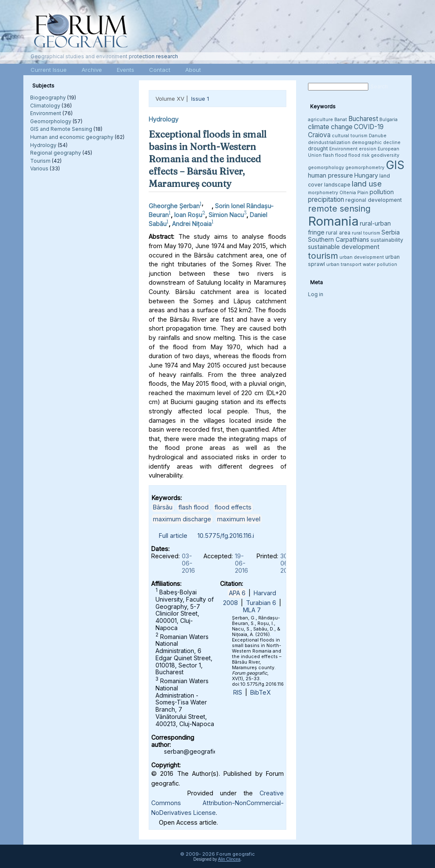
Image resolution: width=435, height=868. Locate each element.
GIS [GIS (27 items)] (395, 165)
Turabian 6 (261, 603)
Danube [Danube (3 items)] (378, 136)
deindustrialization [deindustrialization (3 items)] (329, 143)
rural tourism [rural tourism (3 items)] (366, 233)
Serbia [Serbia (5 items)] (391, 232)
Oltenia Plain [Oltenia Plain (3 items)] (354, 193)
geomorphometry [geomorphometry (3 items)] (365, 168)
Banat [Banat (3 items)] (341, 120)
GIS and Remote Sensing (61, 129)
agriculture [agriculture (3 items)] (321, 120)
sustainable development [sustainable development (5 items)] (344, 247)
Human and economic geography (72, 137)
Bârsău (163, 507)
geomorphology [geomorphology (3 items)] (326, 168)
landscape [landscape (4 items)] (337, 185)
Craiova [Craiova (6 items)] (319, 135)
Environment (46, 113)
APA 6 (237, 593)
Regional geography (56, 153)
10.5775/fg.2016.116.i (226, 536)
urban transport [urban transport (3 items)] (344, 264)
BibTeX (260, 692)
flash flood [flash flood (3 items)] (335, 155)
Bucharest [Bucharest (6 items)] (363, 119)
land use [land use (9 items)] (367, 184)
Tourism (40, 161)
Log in (316, 294)
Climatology (45, 106)
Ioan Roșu (188, 215)
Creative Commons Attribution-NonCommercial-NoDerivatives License (217, 803)
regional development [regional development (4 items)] (374, 200)
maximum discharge (182, 519)
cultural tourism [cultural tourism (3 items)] (350, 136)
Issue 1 (200, 99)
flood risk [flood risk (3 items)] (359, 155)
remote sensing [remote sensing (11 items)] (339, 209)
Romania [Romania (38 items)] (333, 221)
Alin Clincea (229, 859)
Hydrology (43, 145)
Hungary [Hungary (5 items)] (366, 175)
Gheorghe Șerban (174, 206)
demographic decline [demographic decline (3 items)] (376, 143)
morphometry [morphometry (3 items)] (323, 193)
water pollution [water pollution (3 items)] (380, 264)
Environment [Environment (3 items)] (343, 149)
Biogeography (48, 98)
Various (39, 168)
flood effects (233, 507)
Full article (173, 536)
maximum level (239, 519)
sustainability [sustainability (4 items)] (387, 240)
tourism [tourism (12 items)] (323, 256)
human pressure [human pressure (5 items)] (330, 175)
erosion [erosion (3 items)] (368, 149)
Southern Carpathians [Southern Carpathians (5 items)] (339, 239)
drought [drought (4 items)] (318, 148)
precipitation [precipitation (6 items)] (326, 199)
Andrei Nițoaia (192, 223)
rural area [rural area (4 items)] (338, 233)
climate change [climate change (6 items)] (330, 127)
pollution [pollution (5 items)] (382, 192)
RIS (238, 692)
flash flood (193, 507)
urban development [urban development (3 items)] (362, 257)
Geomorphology (51, 121)
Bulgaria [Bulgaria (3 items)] (388, 120)
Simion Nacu (226, 215)
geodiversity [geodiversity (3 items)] (385, 155)
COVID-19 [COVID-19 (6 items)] (369, 127)
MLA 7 (252, 610)
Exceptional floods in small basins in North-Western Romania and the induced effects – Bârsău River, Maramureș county (208, 159)
